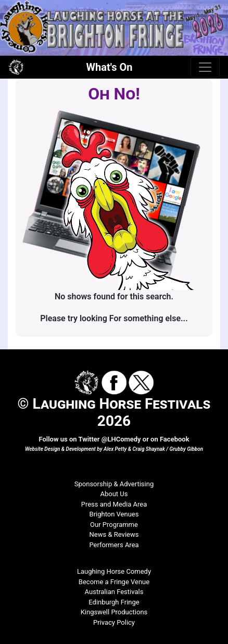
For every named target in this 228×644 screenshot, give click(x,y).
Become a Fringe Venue (114, 582)
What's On (110, 67)
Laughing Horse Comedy (114, 571)
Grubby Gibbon (187, 449)
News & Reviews (114, 534)
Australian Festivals (114, 592)
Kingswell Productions (114, 612)
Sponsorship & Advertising (114, 484)
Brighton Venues (114, 514)
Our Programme (114, 525)
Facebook (175, 439)
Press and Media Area (114, 504)
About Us (114, 494)
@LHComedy (121, 439)
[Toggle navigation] (205, 67)
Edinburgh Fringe (114, 602)
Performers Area (114, 545)
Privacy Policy (114, 622)
